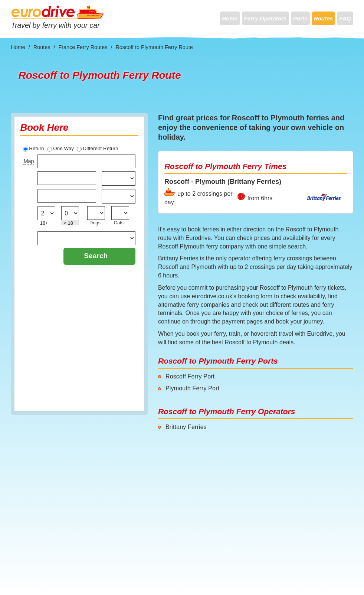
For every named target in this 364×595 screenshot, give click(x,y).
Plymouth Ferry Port (192, 388)
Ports (300, 18)
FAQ (345, 18)
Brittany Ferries (186, 427)
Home (230, 18)
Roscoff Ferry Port (190, 376)
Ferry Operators (265, 18)
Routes (323, 18)
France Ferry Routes (83, 47)
